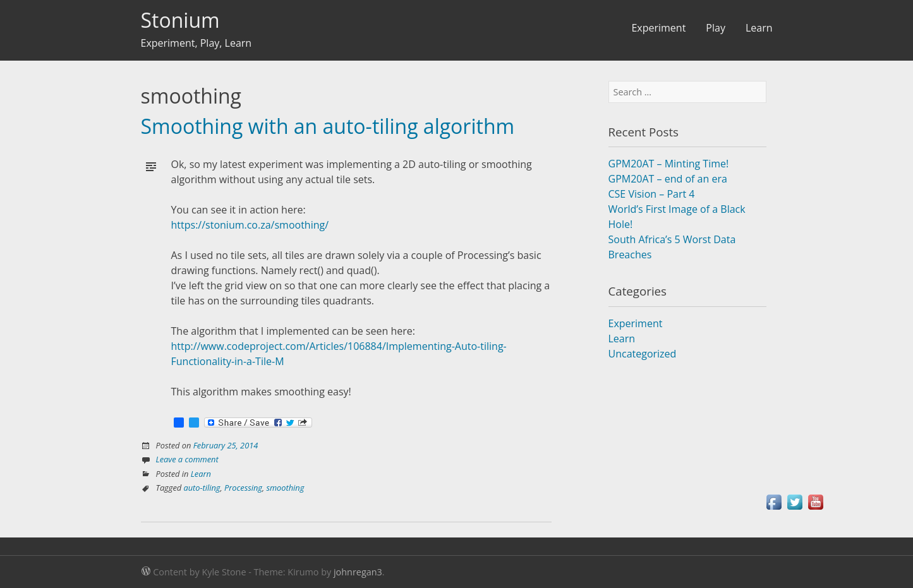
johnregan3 (358, 572)
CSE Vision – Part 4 (652, 194)
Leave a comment (187, 459)
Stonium (180, 20)
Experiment (658, 28)
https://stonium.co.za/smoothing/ (250, 225)
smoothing (285, 488)
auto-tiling (202, 488)
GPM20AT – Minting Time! (669, 164)
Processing (243, 488)
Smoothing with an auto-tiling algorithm (328, 126)
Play (716, 28)
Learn (759, 28)
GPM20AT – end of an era (668, 179)
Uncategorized (643, 354)
